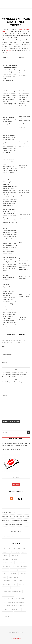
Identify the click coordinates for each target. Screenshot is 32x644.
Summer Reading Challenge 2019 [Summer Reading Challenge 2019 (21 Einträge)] (13, 602)
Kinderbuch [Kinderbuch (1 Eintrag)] (14, 574)
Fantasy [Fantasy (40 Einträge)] (6, 556)
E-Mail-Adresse (7, 354)
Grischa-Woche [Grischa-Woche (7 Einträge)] (21, 563)
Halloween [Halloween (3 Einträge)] (6, 566)
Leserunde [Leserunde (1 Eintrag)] (6, 581)
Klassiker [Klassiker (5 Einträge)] (24, 574)
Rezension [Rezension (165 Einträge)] (22, 584)
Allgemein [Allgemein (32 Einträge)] (6, 552)
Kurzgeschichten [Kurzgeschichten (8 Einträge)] (15, 577)
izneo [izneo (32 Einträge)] (5, 574)
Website (4, 362)
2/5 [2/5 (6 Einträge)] (9, 549)
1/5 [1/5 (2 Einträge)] (4, 549)
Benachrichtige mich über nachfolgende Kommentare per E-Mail (16, 382)
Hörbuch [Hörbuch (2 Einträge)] (22, 570)
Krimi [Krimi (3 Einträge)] (5, 577)
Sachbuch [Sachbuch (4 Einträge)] (16, 588)
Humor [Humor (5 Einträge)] (13, 570)
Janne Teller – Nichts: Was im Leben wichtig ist (15, 516)
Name (4, 347)
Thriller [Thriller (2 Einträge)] (6, 609)
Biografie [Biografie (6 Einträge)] (16, 552)
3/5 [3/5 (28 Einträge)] (14, 549)
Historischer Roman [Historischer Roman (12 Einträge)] (20, 566)
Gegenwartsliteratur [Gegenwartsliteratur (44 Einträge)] (10, 559)
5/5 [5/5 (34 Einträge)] (24, 549)
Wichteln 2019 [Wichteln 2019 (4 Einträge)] (20, 613)
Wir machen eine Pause (9, 513)
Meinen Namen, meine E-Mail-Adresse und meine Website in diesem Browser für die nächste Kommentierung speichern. (14, 374)
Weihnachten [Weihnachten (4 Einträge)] (16, 609)
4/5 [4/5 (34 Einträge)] (19, 549)
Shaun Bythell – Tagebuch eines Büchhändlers (15, 520)
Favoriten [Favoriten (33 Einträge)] (15, 556)
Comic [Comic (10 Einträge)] (24, 552)
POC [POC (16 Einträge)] (14, 584)
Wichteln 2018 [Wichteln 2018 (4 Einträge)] (8, 613)
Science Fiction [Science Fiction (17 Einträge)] (8, 595)
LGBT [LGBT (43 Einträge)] (14, 581)
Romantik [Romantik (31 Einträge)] (6, 588)
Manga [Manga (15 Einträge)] (21, 581)
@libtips (8, 51)
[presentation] (13, 390)
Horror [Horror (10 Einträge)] (5, 570)
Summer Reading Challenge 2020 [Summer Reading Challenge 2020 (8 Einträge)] (13, 606)
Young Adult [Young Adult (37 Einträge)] (7, 617)
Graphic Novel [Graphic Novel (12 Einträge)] (8, 563)
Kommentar (5, 395)
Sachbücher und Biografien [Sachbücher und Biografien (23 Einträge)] (12, 591)
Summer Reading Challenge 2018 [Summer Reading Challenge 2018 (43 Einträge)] (13, 599)
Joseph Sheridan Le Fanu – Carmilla (12, 524)
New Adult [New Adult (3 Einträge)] (6, 584)
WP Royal (20, 633)
